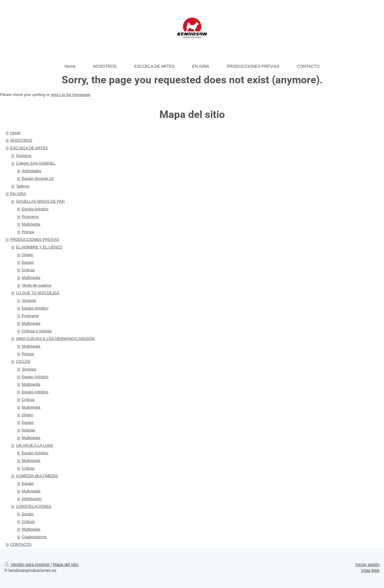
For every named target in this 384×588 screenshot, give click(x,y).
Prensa (28, 232)
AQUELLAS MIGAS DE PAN (40, 201)
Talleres (23, 186)
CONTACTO (21, 544)
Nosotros (24, 156)
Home (15, 133)
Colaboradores (34, 537)
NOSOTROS (21, 140)
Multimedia (31, 224)
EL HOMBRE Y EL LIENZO (39, 247)
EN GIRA (18, 194)
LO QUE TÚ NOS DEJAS (38, 293)
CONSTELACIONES (34, 506)
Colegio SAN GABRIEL (36, 163)
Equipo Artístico (35, 209)
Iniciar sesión (368, 565)
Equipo (28, 262)
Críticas (28, 270)
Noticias (28, 430)
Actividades (31, 171)
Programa (30, 217)
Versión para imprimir (28, 565)
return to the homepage (71, 95)
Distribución (32, 499)
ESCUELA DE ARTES (29, 148)
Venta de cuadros (37, 285)
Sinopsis (29, 300)
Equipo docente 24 (38, 178)
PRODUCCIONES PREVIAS (35, 239)
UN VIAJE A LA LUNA (35, 445)
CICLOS (23, 361)
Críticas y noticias (37, 331)
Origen (27, 255)
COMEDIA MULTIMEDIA (37, 476)
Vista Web (370, 570)
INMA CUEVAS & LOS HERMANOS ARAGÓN (55, 339)
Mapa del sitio (66, 565)
